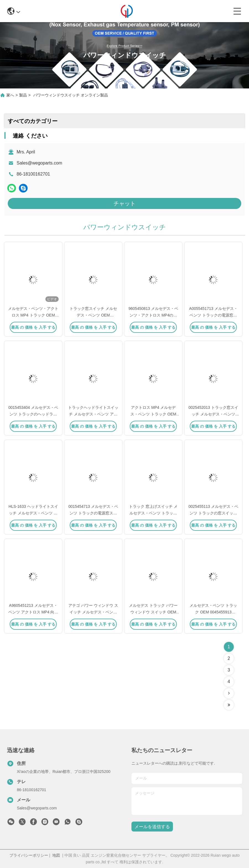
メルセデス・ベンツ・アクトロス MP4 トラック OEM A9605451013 (33, 315)
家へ (10, 95)
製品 (23, 95)
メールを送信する (152, 827)
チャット (124, 203)
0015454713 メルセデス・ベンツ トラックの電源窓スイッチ (93, 513)
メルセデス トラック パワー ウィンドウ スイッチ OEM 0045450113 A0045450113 (153, 612)
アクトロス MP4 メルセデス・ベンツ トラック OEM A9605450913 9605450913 (153, 414)
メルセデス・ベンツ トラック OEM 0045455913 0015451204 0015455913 (213, 612)
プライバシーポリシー (29, 855)
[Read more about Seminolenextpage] (229, 693)
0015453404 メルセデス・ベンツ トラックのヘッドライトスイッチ (33, 414)
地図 (56, 855)
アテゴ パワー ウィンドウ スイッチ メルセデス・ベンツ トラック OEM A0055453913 (93, 612)
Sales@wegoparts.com (39, 163)
